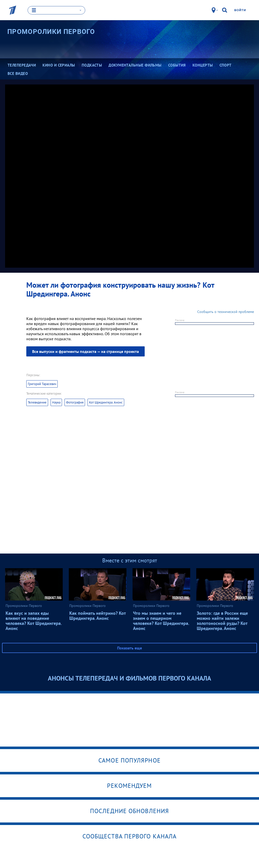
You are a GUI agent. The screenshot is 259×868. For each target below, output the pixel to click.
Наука (56, 402)
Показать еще (129, 648)
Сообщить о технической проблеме (226, 312)
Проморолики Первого (51, 32)
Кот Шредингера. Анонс (106, 402)
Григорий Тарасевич (42, 384)
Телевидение (37, 402)
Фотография (75, 402)
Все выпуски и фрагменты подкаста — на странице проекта (85, 351)
